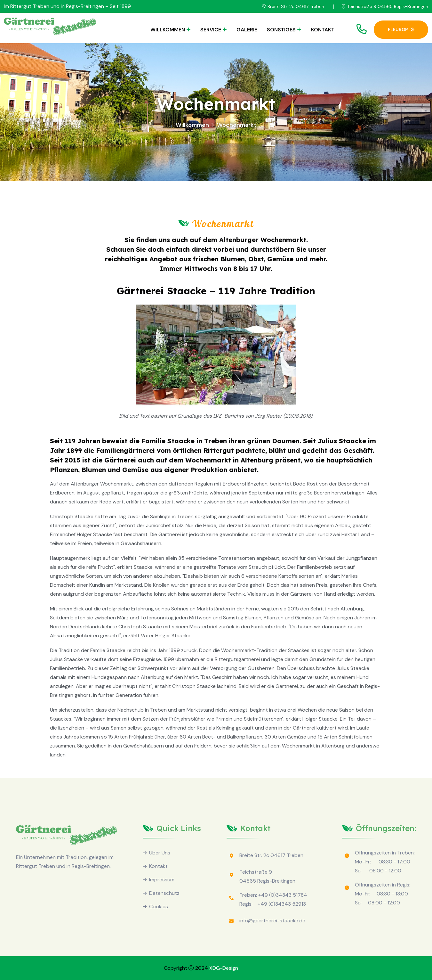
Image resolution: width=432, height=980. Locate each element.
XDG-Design (224, 968)
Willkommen (168, 30)
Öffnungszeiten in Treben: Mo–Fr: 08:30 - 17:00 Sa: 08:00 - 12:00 (385, 862)
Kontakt (323, 30)
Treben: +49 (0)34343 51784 (273, 895)
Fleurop (401, 29)
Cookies (159, 906)
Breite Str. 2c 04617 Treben (296, 6)
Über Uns (160, 853)
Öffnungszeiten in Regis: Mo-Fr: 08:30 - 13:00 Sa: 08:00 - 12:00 (383, 894)
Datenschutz (164, 893)
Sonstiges (281, 30)
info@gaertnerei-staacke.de (272, 921)
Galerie (247, 30)
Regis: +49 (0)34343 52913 (273, 904)
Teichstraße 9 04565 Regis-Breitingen (388, 6)
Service (211, 30)
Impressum (162, 880)
